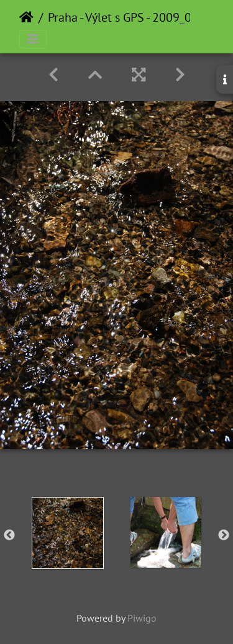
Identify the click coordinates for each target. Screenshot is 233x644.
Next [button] (224, 535)
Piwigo (142, 618)
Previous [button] (9, 535)
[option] (68, 533)
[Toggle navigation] (33, 39)
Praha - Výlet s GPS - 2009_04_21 (132, 17)
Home (26, 17)
